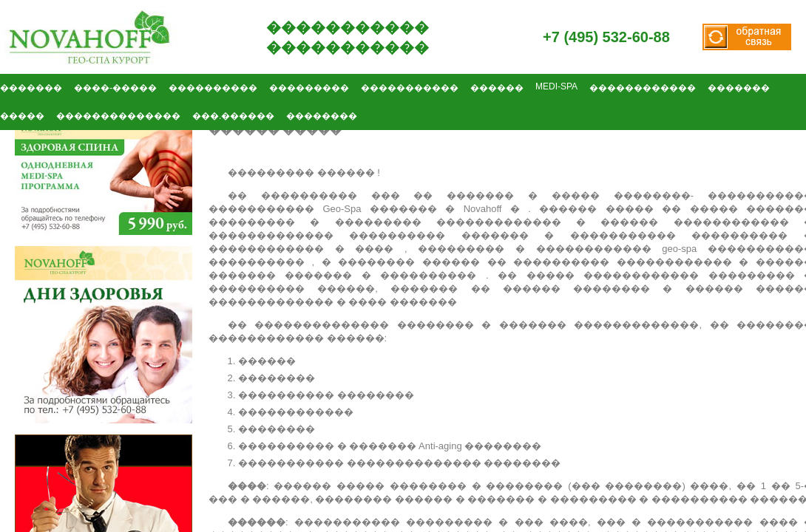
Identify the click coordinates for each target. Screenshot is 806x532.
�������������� (118, 116)
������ (497, 88)
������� (739, 88)
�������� (322, 116)
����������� (410, 88)
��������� (309, 88)
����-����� (115, 88)
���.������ (233, 116)
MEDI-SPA (556, 86)
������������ (643, 88)
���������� (213, 88)
